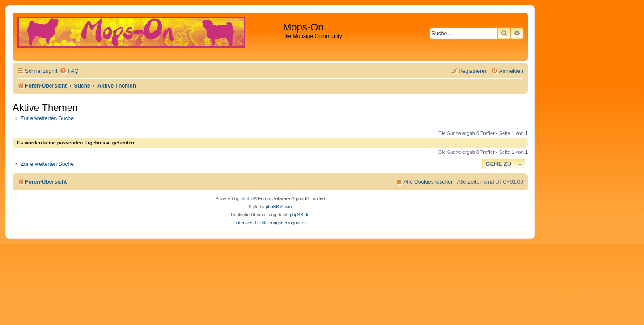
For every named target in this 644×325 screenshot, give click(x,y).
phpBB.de (300, 215)
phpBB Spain (279, 207)
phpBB (247, 199)
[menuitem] (69, 71)
